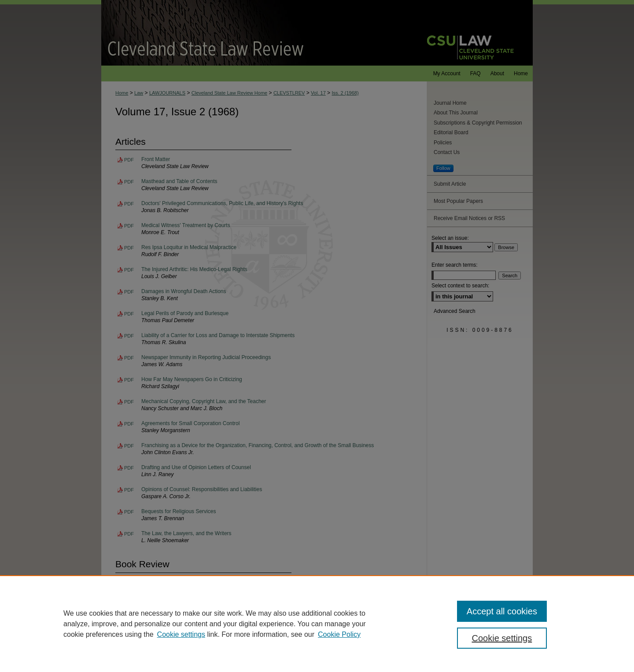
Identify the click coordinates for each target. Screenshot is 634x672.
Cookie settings (181, 634)
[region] (317, 624)
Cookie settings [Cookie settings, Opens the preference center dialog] (502, 638)
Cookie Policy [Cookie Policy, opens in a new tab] (339, 634)
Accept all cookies (502, 611)
